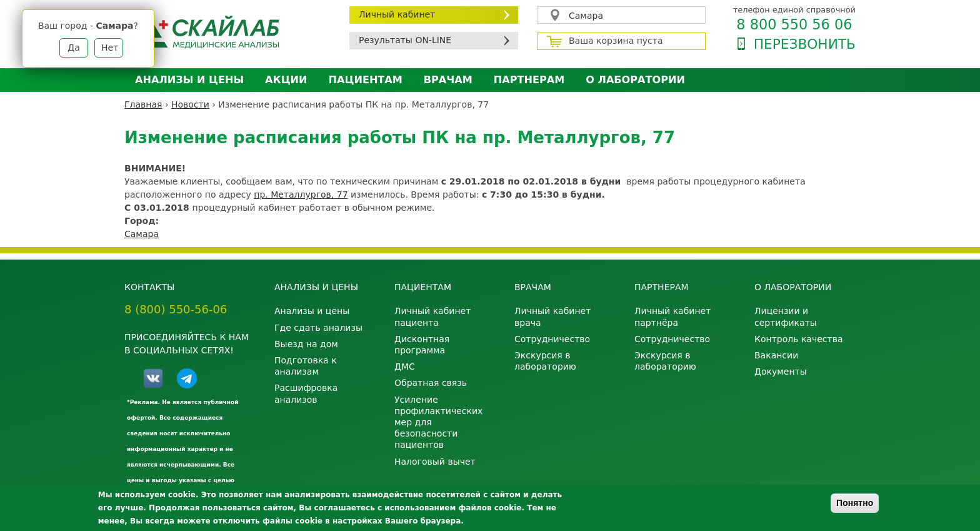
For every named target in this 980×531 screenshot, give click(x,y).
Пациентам (366, 80)
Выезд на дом (306, 344)
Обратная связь (431, 383)
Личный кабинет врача (552, 316)
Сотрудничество (552, 339)
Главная (143, 104)
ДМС (405, 367)
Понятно (855, 503)
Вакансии (776, 355)
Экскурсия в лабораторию (545, 361)
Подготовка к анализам (306, 366)
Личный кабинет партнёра (672, 316)
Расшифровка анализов (306, 393)
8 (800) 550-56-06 (176, 309)
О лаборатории (635, 80)
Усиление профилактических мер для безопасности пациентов (438, 422)
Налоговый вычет (435, 462)
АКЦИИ (286, 80)
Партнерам (529, 80)
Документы (781, 372)
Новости (190, 104)
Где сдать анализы (318, 328)
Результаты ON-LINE (405, 40)
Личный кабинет (397, 14)
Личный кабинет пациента (432, 316)
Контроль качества (799, 339)
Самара (586, 16)
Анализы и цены (189, 80)
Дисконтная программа (422, 345)
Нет (110, 48)
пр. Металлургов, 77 (301, 195)
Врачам (448, 80)
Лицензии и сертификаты (786, 316)
